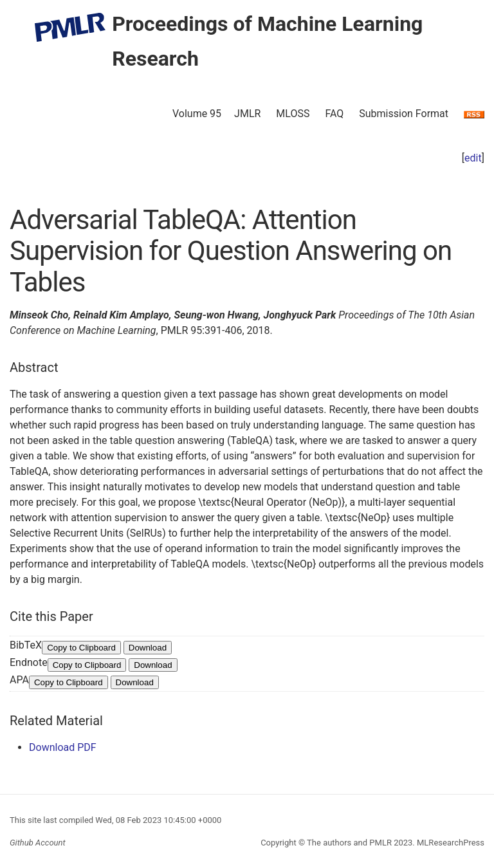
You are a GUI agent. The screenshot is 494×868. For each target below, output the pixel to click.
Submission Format (404, 114)
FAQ (334, 114)
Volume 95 (197, 114)
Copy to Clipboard (81, 648)
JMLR (247, 114)
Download (148, 648)
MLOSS (293, 114)
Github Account (38, 843)
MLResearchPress (450, 843)
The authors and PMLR (349, 843)
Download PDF (63, 747)
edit (473, 158)
